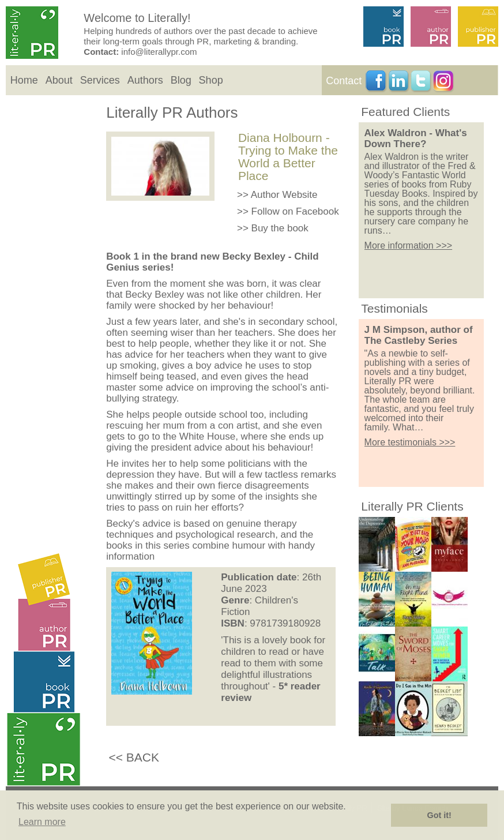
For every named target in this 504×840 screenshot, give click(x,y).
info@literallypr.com (159, 52)
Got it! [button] (439, 815)
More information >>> (409, 245)
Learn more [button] (42, 822)
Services (100, 80)
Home (24, 80)
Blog (181, 80)
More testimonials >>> (410, 442)
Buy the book (280, 228)
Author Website (284, 195)
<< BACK (134, 757)
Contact (344, 81)
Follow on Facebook (295, 211)
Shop (211, 80)
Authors (145, 80)
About (59, 80)
